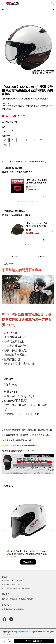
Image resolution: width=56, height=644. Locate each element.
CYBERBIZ (9, 634)
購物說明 (5, 599)
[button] (52, 188)
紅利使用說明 (7, 609)
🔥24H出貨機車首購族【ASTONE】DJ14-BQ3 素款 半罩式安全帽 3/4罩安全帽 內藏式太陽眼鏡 (28, 552)
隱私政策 (22, 599)
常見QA (30, 599)
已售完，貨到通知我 (34, 641)
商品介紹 (15, 256)
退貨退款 (14, 599)
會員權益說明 (19, 609)
